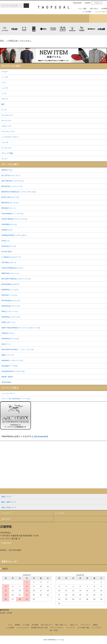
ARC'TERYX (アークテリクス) (5, 29)
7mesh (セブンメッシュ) (82, 29)
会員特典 (86, 3)
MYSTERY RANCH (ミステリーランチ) (53, 29)
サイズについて (86, 625)
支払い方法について (47, 625)
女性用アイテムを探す (62, 18)
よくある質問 (86, 12)
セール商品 (26, 625)
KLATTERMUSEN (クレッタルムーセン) (24, 29)
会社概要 (103, 9)
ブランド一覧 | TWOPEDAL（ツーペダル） (16, 399)
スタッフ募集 (81, 9)
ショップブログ (98, 18)
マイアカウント (7, 513)
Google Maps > (7, 543)
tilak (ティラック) (14, 29)
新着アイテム (9, 18)
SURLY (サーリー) (91, 29)
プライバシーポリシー (57, 628)
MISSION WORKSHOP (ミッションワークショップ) (63, 29)
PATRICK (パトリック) (72, 29)
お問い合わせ (93, 9)
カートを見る (59, 513)
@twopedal (41, 436)
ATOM (55, 630)
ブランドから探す (45, 18)
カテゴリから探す (27, 18)
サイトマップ (70, 628)
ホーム (10, 625)
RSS (51, 630)
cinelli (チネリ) (101, 29)
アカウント (97, 3)
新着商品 (18, 625)
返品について (74, 625)
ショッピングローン (8, 393)
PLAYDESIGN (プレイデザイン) (43, 29)
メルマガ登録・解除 (83, 628)
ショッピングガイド (100, 12)
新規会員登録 (76, 3)
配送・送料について (62, 625)
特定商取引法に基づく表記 (39, 628)
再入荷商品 (35, 625)
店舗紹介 (80, 18)
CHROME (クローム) (34, 29)
